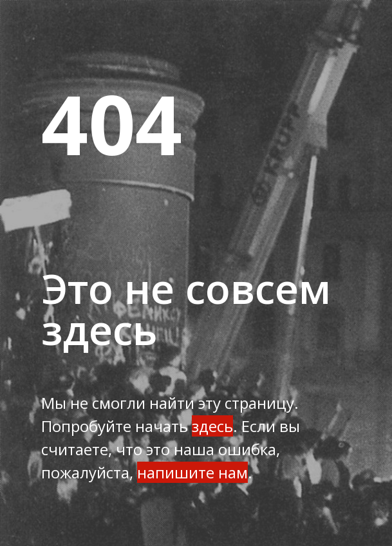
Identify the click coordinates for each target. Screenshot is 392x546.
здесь (212, 426)
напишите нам (192, 472)
